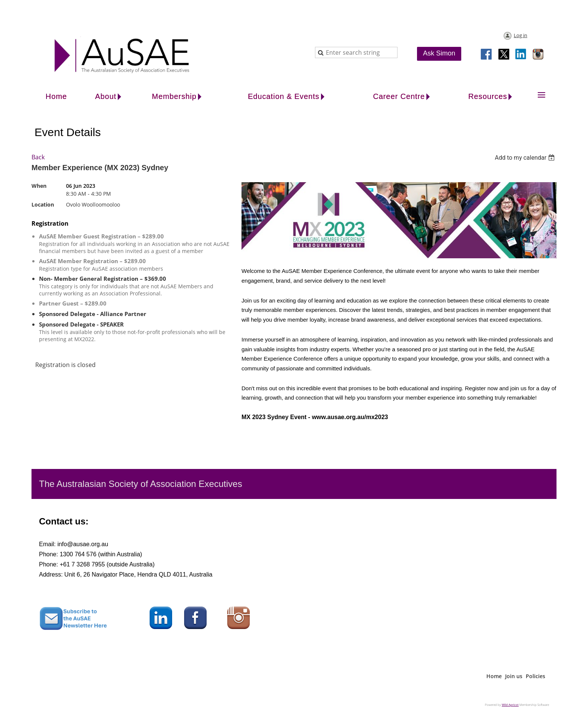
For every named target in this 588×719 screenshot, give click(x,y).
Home (494, 676)
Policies (535, 676)
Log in (520, 35)
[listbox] (526, 158)
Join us (514, 676)
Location (43, 204)
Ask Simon (439, 53)
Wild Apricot (510, 705)
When (39, 186)
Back (38, 157)
